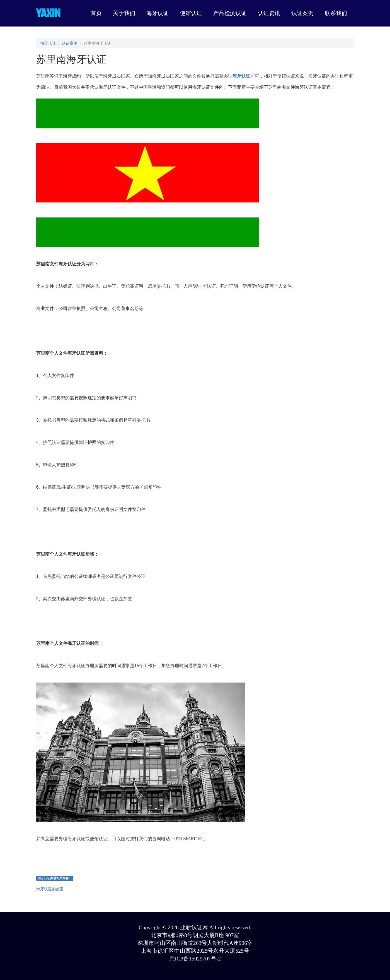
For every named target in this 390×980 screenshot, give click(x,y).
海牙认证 (48, 43)
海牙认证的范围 (50, 889)
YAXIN (48, 13)
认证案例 (70, 43)
